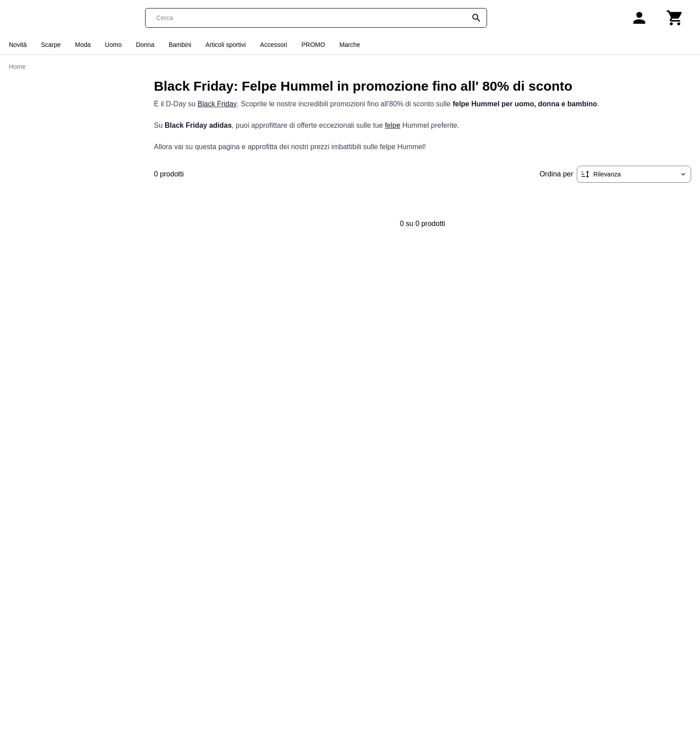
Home (17, 67)
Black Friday (217, 104)
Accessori (274, 45)
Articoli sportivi (225, 45)
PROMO (313, 45)
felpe (393, 125)
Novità (18, 45)
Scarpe (51, 45)
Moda (83, 45)
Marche (350, 45)
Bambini (180, 45)
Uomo (113, 45)
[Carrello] (675, 18)
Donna (145, 45)
